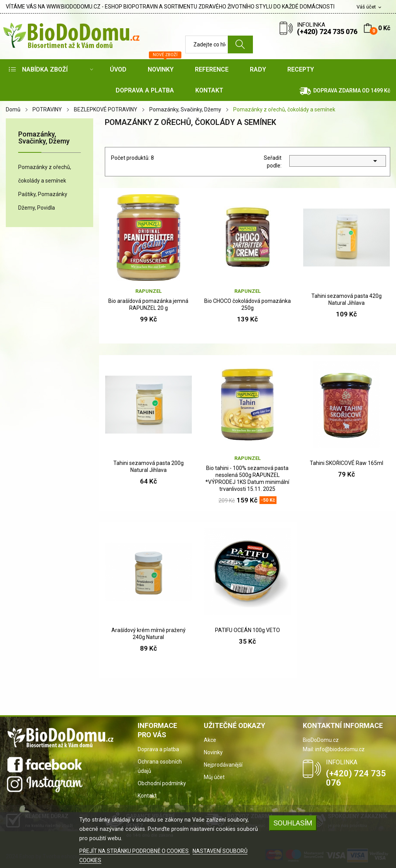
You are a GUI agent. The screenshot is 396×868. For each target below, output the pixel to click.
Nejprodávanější (223, 765)
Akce (210, 740)
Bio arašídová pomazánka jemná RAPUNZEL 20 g (148, 304)
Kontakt (147, 796)
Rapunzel (148, 291)
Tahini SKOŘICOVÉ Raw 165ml (346, 463)
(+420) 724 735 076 (327, 32)
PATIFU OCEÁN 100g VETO (247, 630)
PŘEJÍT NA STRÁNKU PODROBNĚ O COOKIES (135, 851)
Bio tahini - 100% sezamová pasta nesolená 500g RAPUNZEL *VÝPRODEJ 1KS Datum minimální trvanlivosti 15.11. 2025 (247, 478)
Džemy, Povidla (37, 208)
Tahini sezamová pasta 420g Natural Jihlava (346, 299)
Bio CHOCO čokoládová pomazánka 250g (247, 304)
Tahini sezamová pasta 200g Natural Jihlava (148, 466)
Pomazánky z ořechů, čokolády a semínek (45, 174)
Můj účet (214, 777)
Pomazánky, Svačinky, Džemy (44, 138)
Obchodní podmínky (162, 783)
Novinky (213, 752)
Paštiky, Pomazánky (43, 194)
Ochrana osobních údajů (160, 766)
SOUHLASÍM (293, 823)
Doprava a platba (158, 749)
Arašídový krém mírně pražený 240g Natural (148, 634)
